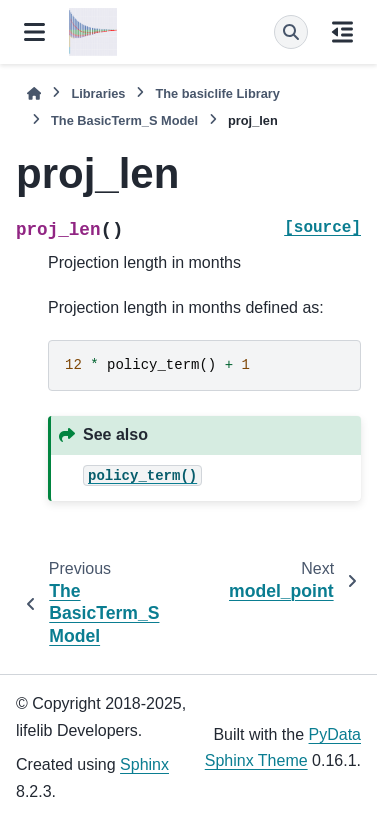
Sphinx (144, 764)
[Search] (291, 32)
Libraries (98, 93)
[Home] (34, 93)
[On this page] (342, 32)
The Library (217, 93)
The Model (124, 120)
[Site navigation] (34, 32)
